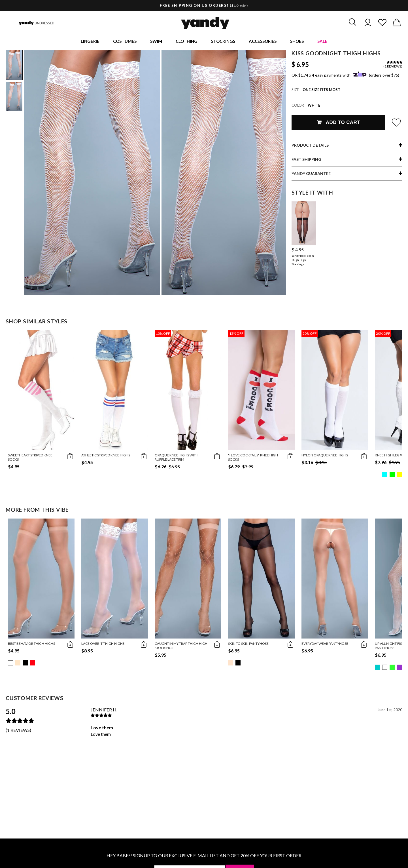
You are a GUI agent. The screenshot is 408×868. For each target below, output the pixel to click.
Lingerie (90, 41)
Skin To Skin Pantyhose (248, 644)
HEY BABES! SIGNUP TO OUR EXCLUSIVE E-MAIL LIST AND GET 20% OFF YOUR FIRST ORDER (204, 856)
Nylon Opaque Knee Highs (325, 456)
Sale (322, 41)
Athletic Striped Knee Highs (106, 456)
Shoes (297, 41)
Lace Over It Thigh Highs (103, 644)
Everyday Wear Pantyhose (325, 644)
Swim (156, 41)
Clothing (187, 41)
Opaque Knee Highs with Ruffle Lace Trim (177, 458)
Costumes (125, 41)
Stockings (223, 41)
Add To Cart (338, 123)
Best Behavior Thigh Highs (31, 644)
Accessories (263, 41)
